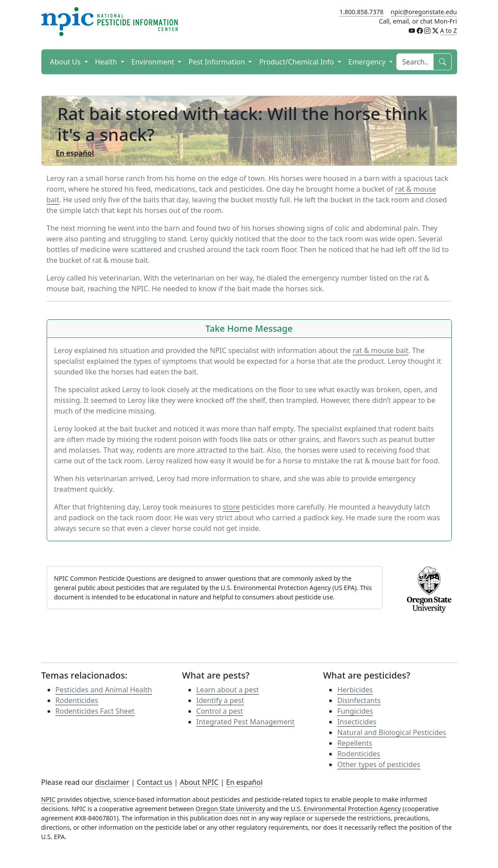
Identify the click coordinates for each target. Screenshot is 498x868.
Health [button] (107, 62)
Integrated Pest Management (245, 722)
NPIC (49, 799)
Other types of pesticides (379, 764)
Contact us (155, 782)
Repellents (355, 743)
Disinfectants (359, 700)
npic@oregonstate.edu (424, 12)
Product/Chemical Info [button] (297, 62)
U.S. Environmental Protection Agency (346, 809)
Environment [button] (154, 62)
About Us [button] (66, 62)
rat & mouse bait (380, 350)
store (231, 507)
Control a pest (220, 711)
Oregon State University (230, 809)
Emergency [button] (368, 62)
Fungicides (355, 711)
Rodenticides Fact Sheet (95, 711)
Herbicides (355, 690)
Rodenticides (77, 700)
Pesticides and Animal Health (104, 690)
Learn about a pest (228, 690)
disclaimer (112, 782)
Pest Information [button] (217, 62)
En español (244, 782)
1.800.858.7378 (361, 12)
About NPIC (199, 782)
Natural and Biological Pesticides (392, 732)
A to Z (449, 30)
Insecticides (357, 722)
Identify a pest (220, 700)
